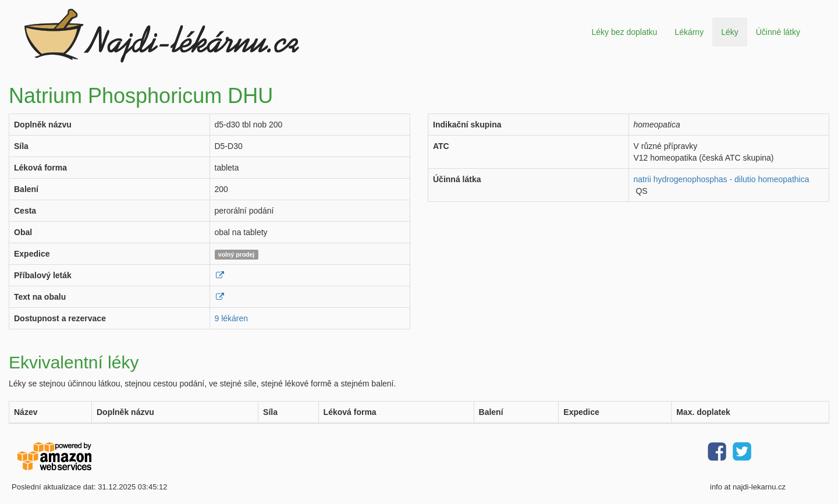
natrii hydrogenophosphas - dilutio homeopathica (722, 179)
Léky (730, 32)
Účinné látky (778, 32)
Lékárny (689, 32)
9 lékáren (232, 318)
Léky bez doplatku (624, 32)
